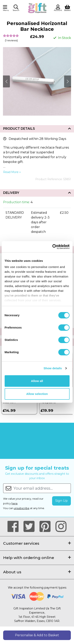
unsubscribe (22, 508)
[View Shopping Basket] (67, 8)
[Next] (6, 81)
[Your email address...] (42, 488)
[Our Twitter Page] (31, 527)
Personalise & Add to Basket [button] (37, 635)
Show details (53, 368)
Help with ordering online (37, 558)
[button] (16, 9)
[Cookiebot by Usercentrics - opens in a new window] (53, 247)
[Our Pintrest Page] (47, 527)
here (15, 503)
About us (37, 572)
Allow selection (37, 394)
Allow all (37, 381)
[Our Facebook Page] (15, 527)
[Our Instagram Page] (61, 527)
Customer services (37, 543)
